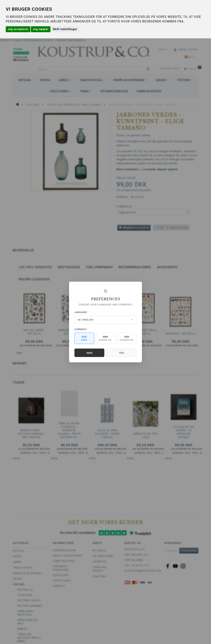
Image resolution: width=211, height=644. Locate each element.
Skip (121, 353)
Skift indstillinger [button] (65, 29)
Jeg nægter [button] (41, 29)
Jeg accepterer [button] (18, 29)
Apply (89, 353)
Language (81, 312)
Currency (81, 329)
